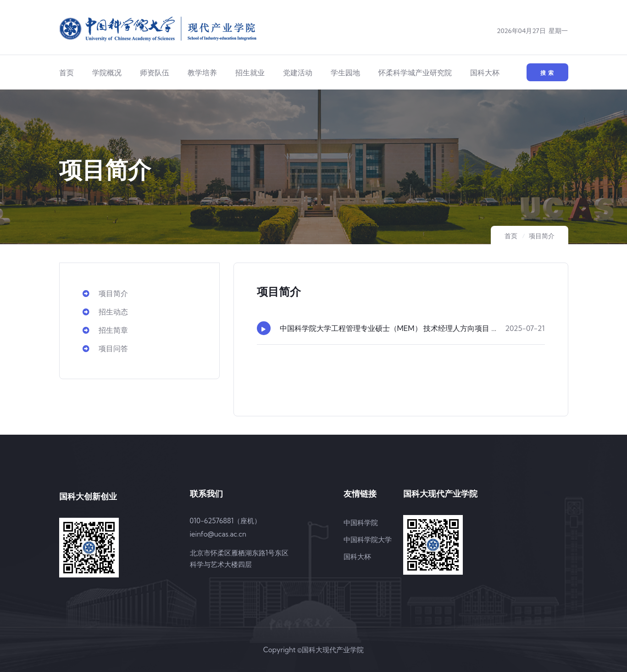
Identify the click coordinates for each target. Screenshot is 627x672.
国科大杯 (485, 73)
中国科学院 (361, 523)
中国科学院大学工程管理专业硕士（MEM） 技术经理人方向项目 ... (388, 328)
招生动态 (105, 312)
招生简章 (105, 330)
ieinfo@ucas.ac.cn (218, 534)
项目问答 (105, 348)
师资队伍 (155, 73)
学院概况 (107, 73)
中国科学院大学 (368, 540)
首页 (67, 73)
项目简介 (542, 236)
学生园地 (345, 73)
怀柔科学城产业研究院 (415, 73)
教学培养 (202, 73)
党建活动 (298, 73)
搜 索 (547, 73)
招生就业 (250, 73)
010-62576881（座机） (226, 521)
